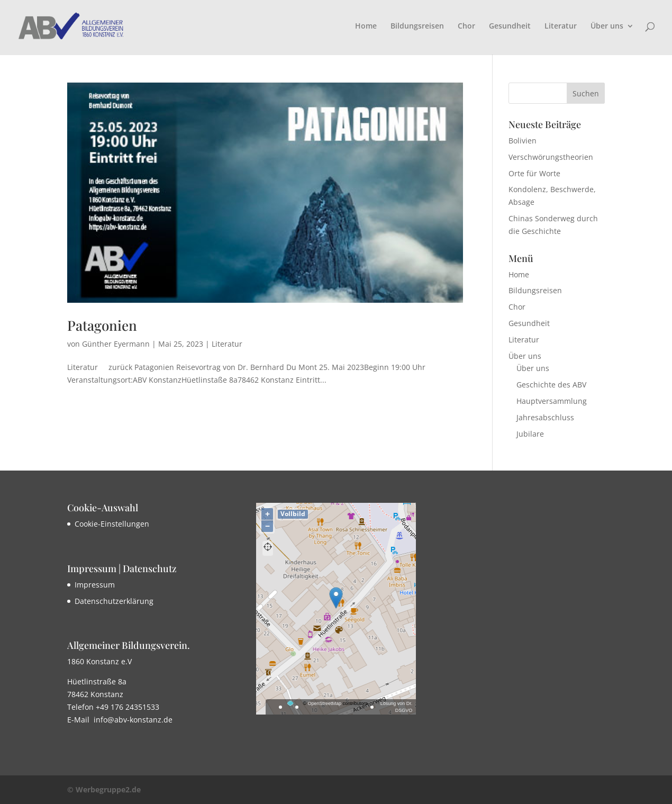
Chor (466, 26)
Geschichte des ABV (551, 385)
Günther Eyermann (116, 344)
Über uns (607, 26)
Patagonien (102, 325)
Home (366, 26)
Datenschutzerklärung (114, 601)
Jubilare (530, 434)
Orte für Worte (534, 173)
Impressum (95, 585)
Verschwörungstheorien (551, 157)
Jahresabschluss (545, 417)
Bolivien (523, 141)
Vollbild (293, 514)
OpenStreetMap (325, 703)
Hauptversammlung (552, 401)
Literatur (561, 26)
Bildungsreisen (417, 26)
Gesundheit (510, 26)
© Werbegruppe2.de (104, 789)
